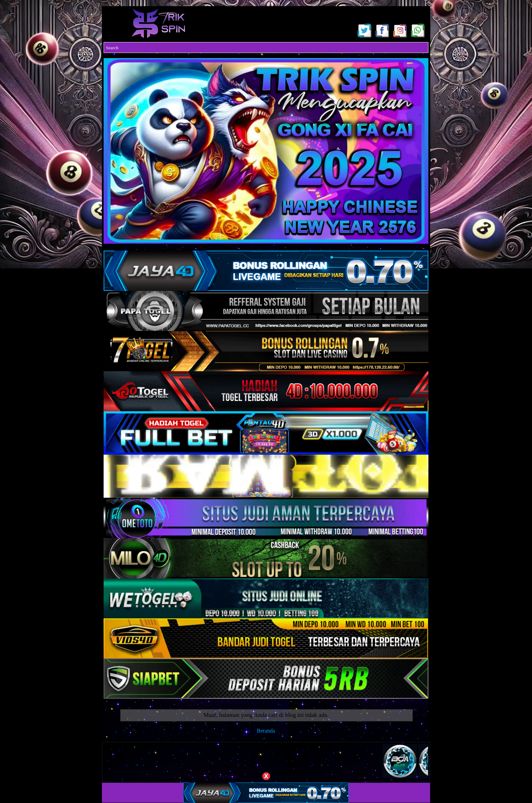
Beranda (266, 731)
